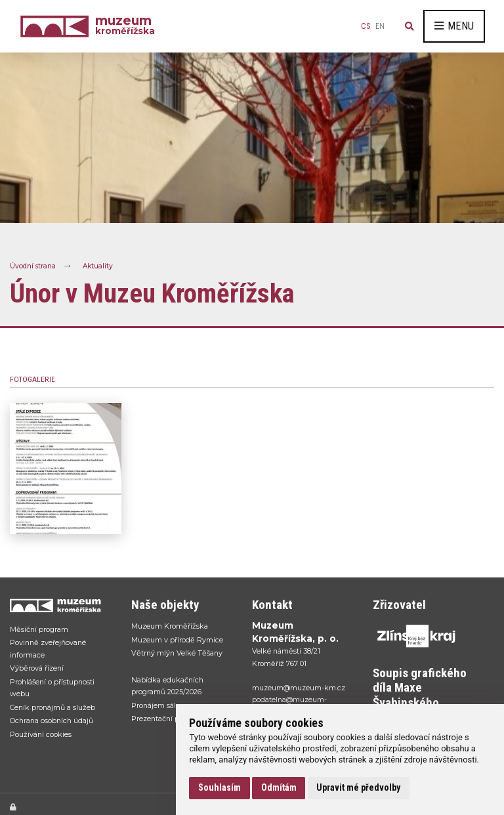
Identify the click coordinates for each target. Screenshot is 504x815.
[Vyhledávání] (409, 26)
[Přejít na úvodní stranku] (57, 605)
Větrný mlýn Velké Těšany (177, 653)
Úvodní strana (33, 265)
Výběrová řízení (37, 668)
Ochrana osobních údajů (52, 721)
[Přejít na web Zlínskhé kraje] (420, 636)
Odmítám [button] (279, 787)
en (380, 26)
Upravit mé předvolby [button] (358, 787)
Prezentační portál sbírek (174, 719)
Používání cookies (41, 734)
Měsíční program (39, 629)
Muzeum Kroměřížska (170, 626)
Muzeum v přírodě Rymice (177, 640)
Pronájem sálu (156, 705)
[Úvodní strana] (58, 26)
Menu (454, 26)
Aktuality (98, 265)
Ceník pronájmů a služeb (52, 707)
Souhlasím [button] (220, 787)
